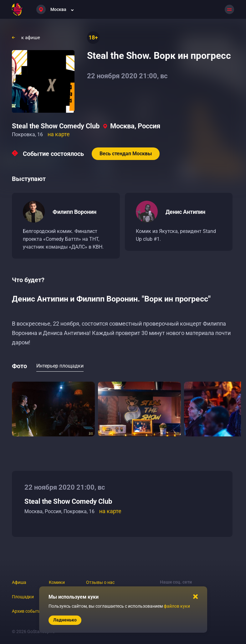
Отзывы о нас (100, 582)
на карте (59, 134)
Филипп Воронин (74, 212)
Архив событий (28, 611)
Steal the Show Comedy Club (56, 126)
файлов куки (177, 606)
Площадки (23, 597)
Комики (57, 582)
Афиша (19, 582)
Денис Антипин (185, 212)
